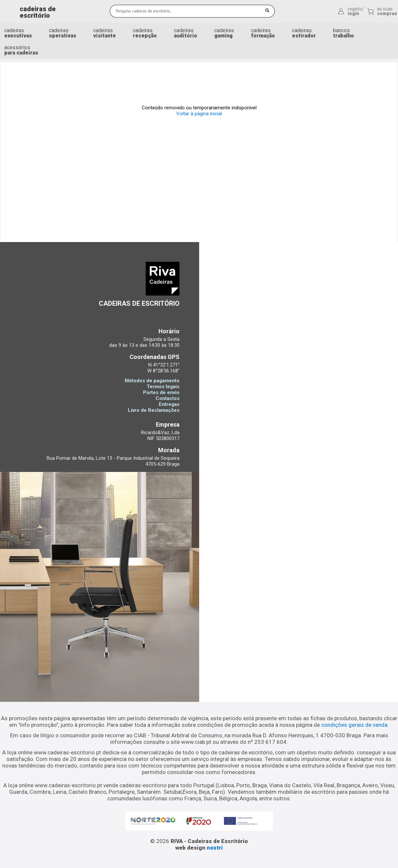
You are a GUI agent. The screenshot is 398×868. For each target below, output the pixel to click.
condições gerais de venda (354, 725)
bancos (344, 33)
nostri (215, 848)
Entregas (169, 404)
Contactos (168, 398)
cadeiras (18, 33)
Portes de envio (161, 392)
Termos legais (163, 387)
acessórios (21, 50)
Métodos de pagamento (152, 381)
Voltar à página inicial (199, 114)
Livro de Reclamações (154, 410)
